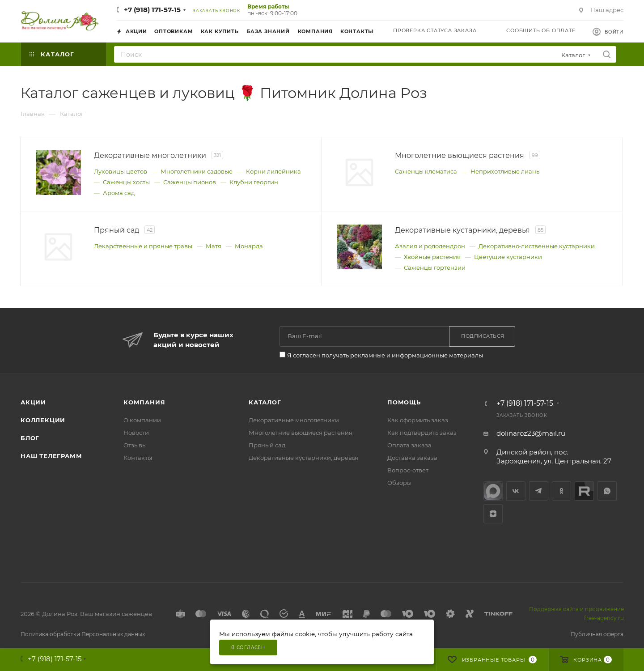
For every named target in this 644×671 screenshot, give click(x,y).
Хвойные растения (432, 257)
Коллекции (43, 420)
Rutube (584, 491)
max (493, 491)
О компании (142, 420)
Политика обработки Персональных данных (83, 634)
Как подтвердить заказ (422, 433)
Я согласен (248, 648)
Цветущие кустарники (508, 257)
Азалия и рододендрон (430, 246)
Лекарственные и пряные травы (143, 246)
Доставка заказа (412, 458)
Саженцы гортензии (435, 268)
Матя (214, 246)
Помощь (404, 402)
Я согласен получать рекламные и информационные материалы (385, 355)
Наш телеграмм (51, 456)
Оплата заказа (409, 445)
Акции (33, 402)
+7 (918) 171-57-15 (152, 10)
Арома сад (119, 193)
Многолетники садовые (197, 171)
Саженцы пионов (190, 182)
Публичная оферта (597, 634)
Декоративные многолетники (294, 420)
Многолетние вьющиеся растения (301, 433)
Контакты (138, 458)
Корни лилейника (273, 171)
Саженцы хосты (126, 182)
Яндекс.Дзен (493, 514)
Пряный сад (267, 445)
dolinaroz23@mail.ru (531, 433)
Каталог (265, 402)
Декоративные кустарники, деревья (303, 458)
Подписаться (483, 336)
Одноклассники (561, 491)
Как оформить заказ (418, 420)
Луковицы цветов (121, 171)
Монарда (249, 246)
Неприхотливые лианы (506, 171)
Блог (30, 438)
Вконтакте (516, 491)
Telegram (539, 491)
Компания (144, 402)
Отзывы (135, 445)
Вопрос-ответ (408, 470)
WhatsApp (607, 491)
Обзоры (399, 483)
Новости (136, 433)
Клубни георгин (254, 182)
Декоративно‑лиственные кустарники (537, 246)
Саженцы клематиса (426, 171)
